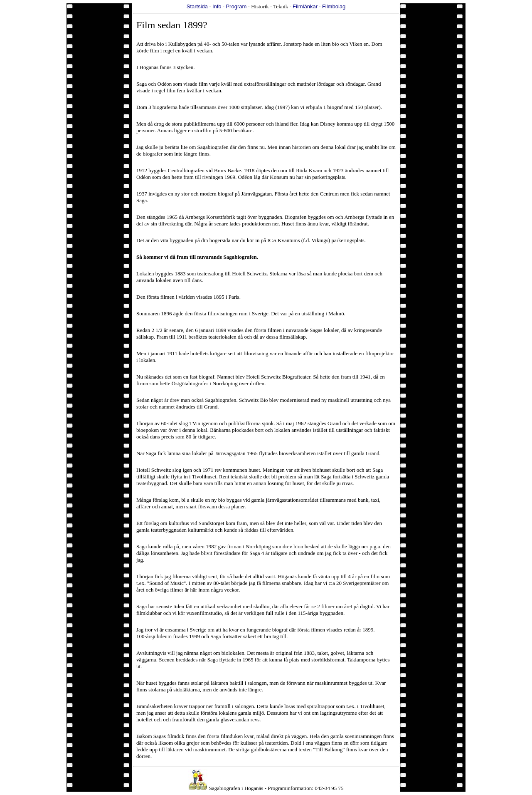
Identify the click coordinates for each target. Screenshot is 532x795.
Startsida (197, 6)
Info (217, 6)
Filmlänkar (305, 6)
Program (236, 6)
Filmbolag (334, 6)
